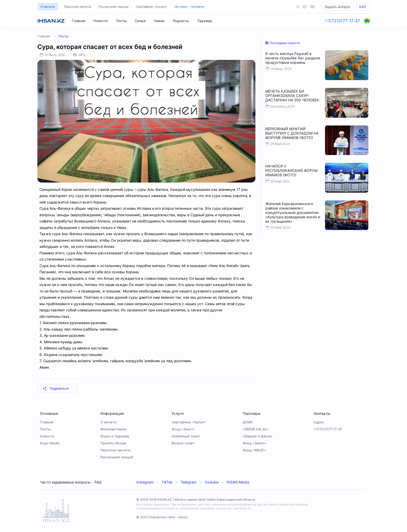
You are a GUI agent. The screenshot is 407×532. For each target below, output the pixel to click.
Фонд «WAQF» (254, 450)
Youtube (212, 482)
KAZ (363, 7)
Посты (121, 21)
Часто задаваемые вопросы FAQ (71, 482)
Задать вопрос (337, 7)
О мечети (48, 7)
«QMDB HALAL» (256, 429)
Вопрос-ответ (183, 443)
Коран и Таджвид (115, 436)
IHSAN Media (238, 482)
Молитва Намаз (113, 429)
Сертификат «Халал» (151, 7)
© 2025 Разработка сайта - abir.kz (162, 517)
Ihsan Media (50, 443)
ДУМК (248, 422)
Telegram (189, 482)
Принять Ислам (113, 443)
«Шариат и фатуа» (257, 436)
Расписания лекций (117, 457)
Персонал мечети (78, 7)
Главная (79, 21)
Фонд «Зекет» (183, 429)
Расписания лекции (113, 7)
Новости (101, 21)
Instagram (145, 482)
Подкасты (181, 21)
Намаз (159, 21)
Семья (140, 21)
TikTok (167, 482)
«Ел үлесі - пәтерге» (189, 7)
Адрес (319, 422)
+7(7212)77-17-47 (342, 21)
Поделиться (56, 388)
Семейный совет (186, 436)
